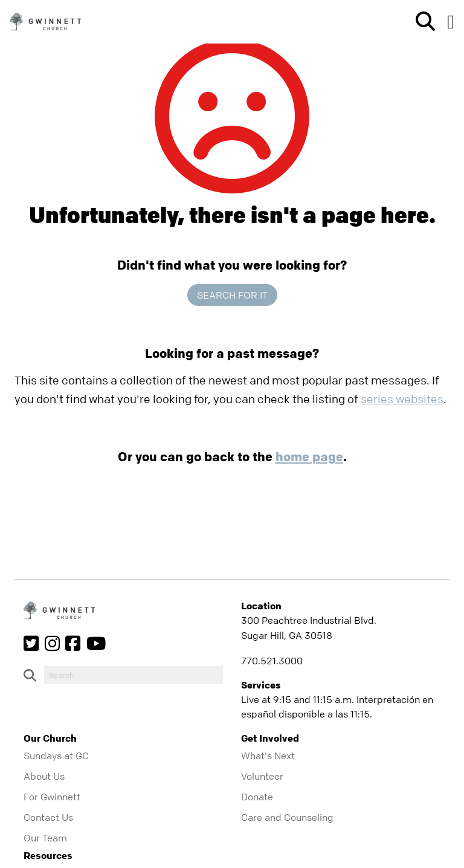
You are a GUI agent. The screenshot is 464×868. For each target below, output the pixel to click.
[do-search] (134, 675)
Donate (257, 797)
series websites (402, 399)
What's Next (268, 756)
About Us (44, 776)
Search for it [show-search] (232, 295)
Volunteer (262, 776)
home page (309, 456)
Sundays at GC (56, 756)
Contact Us (48, 817)
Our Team (45, 838)
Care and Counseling (287, 817)
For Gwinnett (52, 797)
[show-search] (420, 22)
